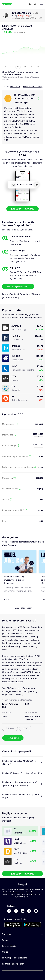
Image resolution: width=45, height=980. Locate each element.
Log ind (33, 4)
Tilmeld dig (6, 72)
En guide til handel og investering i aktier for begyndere (14, 580)
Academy (15, 297)
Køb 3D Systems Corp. (22, 209)
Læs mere (8, 599)
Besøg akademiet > (24, 608)
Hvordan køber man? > (33, 87)
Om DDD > (15, 87)
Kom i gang (13, 738)
